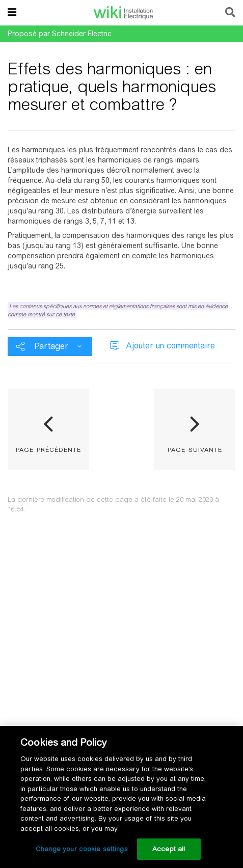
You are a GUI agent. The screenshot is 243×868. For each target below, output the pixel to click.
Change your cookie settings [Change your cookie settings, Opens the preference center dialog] (82, 849)
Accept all (169, 849)
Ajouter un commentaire (170, 346)
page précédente (48, 449)
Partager (51, 346)
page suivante (195, 449)
